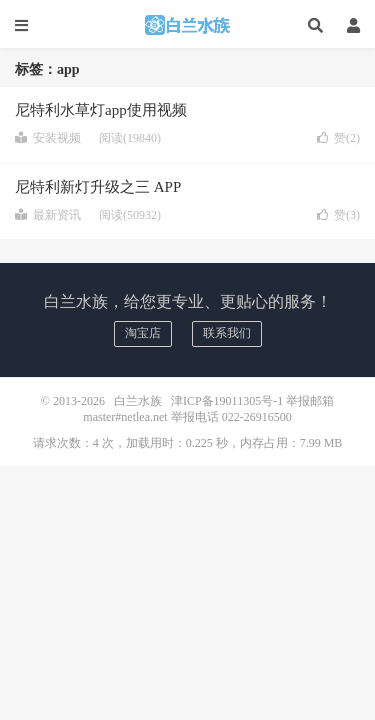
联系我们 (227, 333)
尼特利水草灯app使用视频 (101, 110)
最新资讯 (48, 215)
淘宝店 (143, 333)
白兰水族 (188, 25)
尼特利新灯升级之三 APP (98, 187)
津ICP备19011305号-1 (227, 401)
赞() (338, 138)
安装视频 (48, 138)
